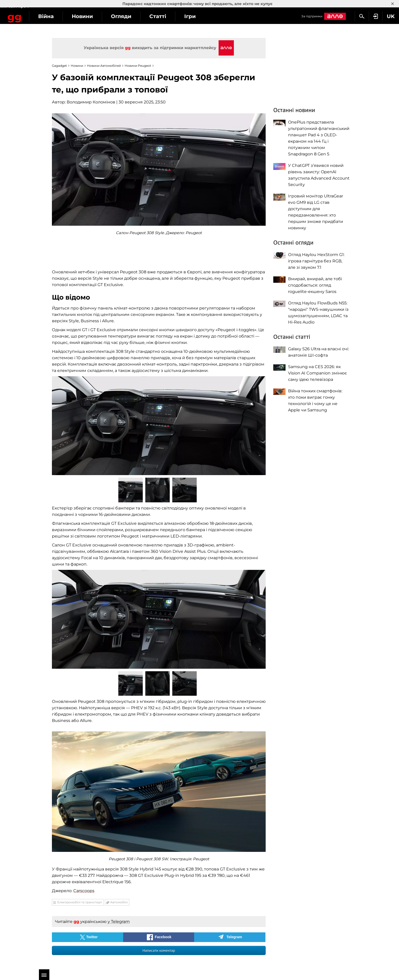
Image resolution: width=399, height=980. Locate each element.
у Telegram (119, 922)
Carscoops (84, 891)
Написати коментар (159, 950)
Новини (122, 16)
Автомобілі (119, 902)
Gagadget (34, 16)
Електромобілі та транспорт (80, 902)
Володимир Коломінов (91, 102)
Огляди (161, 16)
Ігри (229, 16)
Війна (85, 16)
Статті (197, 16)
